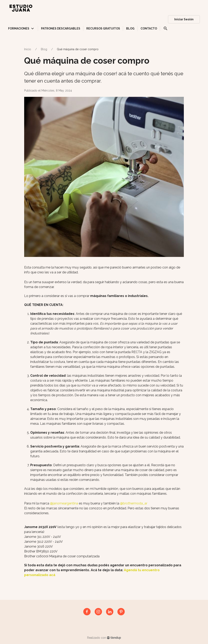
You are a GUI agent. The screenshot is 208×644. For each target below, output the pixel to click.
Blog (44, 49)
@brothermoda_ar (134, 503)
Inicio (28, 49)
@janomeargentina (64, 503)
